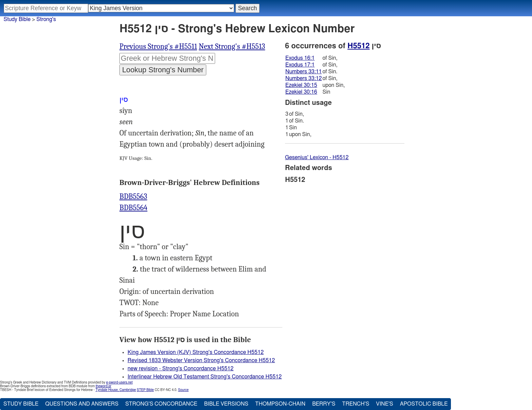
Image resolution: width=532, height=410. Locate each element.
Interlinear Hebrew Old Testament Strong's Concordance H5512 (205, 377)
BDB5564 (133, 208)
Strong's (46, 19)
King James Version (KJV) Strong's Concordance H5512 (196, 352)
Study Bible (17, 19)
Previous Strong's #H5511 (158, 46)
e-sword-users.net (119, 383)
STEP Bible (145, 390)
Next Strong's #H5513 (232, 46)
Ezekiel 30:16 (301, 92)
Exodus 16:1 (300, 58)
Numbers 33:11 (304, 72)
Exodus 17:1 (300, 65)
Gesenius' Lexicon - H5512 (317, 157)
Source (183, 390)
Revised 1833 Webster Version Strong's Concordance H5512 (201, 360)
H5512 (358, 46)
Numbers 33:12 (304, 78)
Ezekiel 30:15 (301, 85)
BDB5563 (133, 197)
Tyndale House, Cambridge (116, 390)
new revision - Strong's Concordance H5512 (180, 369)
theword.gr (103, 386)
